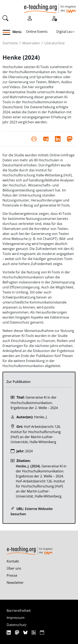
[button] (8, 32)
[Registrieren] (54, 18)
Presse (12, 575)
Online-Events (37, 32)
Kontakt (13, 561)
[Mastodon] (18, 632)
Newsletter (15, 583)
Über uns (14, 568)
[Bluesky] (26, 632)
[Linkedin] (9, 632)
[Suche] (5, 18)
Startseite (10, 43)
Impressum (16, 618)
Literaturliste (55, 43)
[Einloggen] (30, 18)
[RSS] (34, 632)
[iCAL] (42, 632)
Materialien (31, 43)
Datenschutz (17, 625)
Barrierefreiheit (19, 611)
